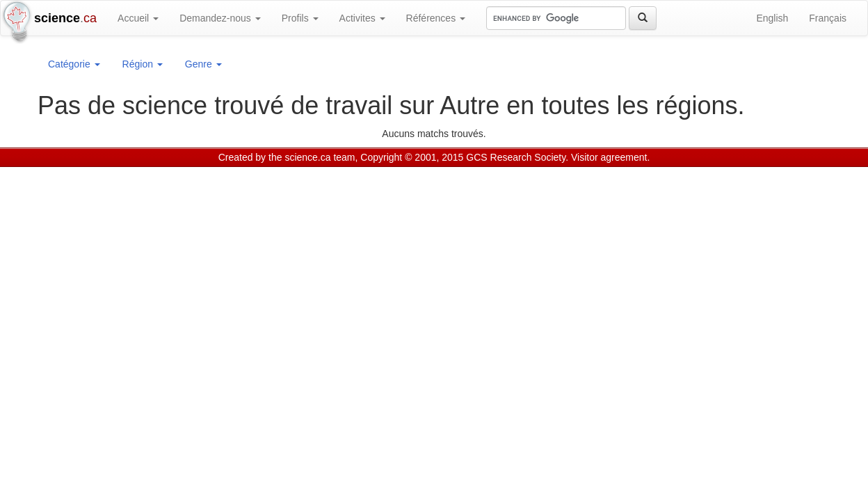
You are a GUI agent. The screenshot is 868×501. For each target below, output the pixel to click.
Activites (362, 18)
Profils (300, 18)
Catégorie (74, 64)
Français (828, 18)
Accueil (138, 18)
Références (436, 18)
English (772, 18)
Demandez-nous (220, 18)
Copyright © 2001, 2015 (412, 157)
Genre (203, 64)
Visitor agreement (609, 157)
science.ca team (320, 157)
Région (143, 64)
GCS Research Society (516, 157)
